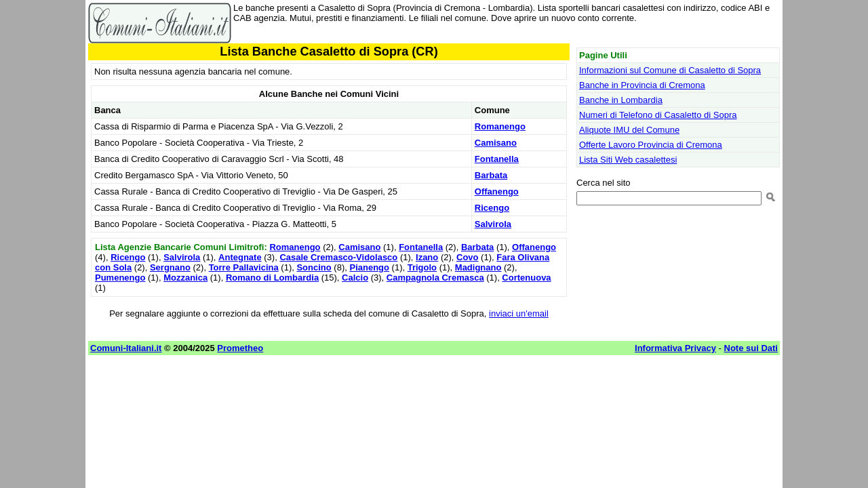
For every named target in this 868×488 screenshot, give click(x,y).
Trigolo (422, 267)
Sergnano (170, 267)
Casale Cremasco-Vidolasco (338, 257)
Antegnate (240, 257)
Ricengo (492, 208)
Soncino (314, 267)
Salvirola (493, 224)
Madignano (478, 267)
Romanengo (500, 126)
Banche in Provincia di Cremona (642, 85)
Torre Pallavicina (244, 267)
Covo (468, 257)
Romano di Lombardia (272, 278)
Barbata (491, 175)
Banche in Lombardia (621, 100)
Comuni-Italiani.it (126, 348)
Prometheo (240, 348)
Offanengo (497, 191)
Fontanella (497, 159)
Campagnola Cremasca (435, 278)
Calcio (355, 278)
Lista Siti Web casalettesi (628, 160)
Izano (427, 257)
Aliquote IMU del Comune (629, 130)
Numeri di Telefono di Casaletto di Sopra (658, 115)
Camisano (496, 143)
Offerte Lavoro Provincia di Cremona (651, 145)
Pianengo (369, 267)
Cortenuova (526, 278)
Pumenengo (120, 278)
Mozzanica (185, 278)
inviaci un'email (519, 313)
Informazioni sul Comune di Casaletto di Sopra (670, 70)
